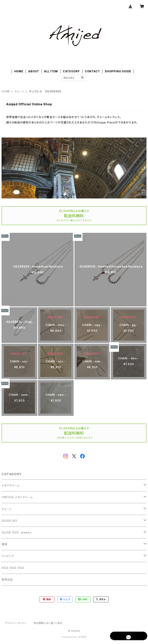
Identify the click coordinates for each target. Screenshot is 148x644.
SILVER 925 (9, 521)
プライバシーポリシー (16, 623)
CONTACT (92, 71)
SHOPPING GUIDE (118, 71)
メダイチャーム (11, 485)
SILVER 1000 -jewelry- (17, 532)
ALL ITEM (51, 71)
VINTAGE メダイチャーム (17, 497)
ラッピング (8, 556)
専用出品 (7, 579)
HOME (19, 71)
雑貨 (4, 544)
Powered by (74, 637)
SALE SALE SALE (13, 568)
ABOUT (34, 71)
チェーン (19, 91)
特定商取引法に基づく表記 (48, 623)
